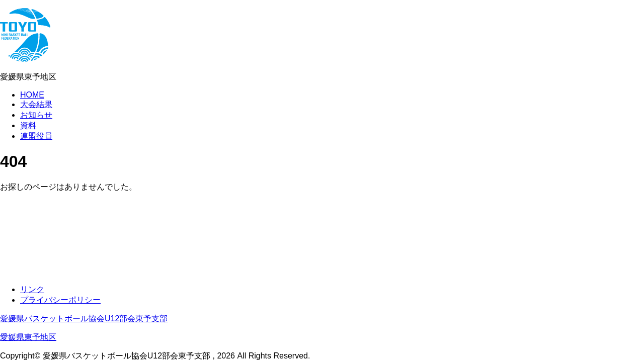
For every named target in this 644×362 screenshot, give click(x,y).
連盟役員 (36, 136)
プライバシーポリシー (60, 300)
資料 (28, 125)
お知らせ (36, 115)
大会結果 (36, 104)
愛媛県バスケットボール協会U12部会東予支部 (84, 319)
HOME (32, 95)
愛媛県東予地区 (28, 337)
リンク (32, 289)
